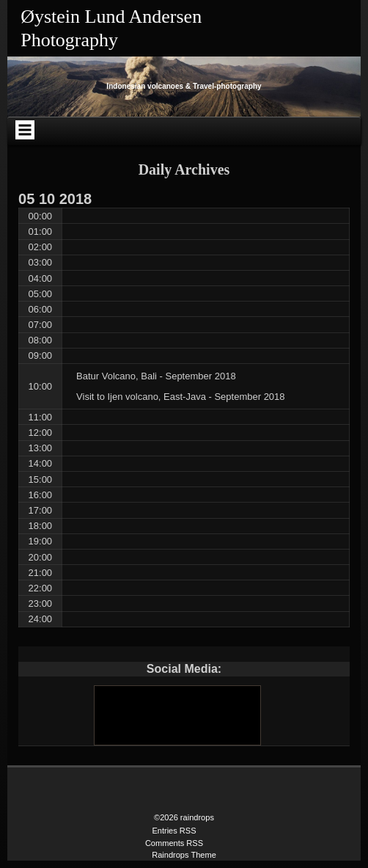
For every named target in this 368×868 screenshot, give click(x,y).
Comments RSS (174, 843)
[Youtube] (177, 715)
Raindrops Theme (184, 855)
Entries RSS (174, 831)
